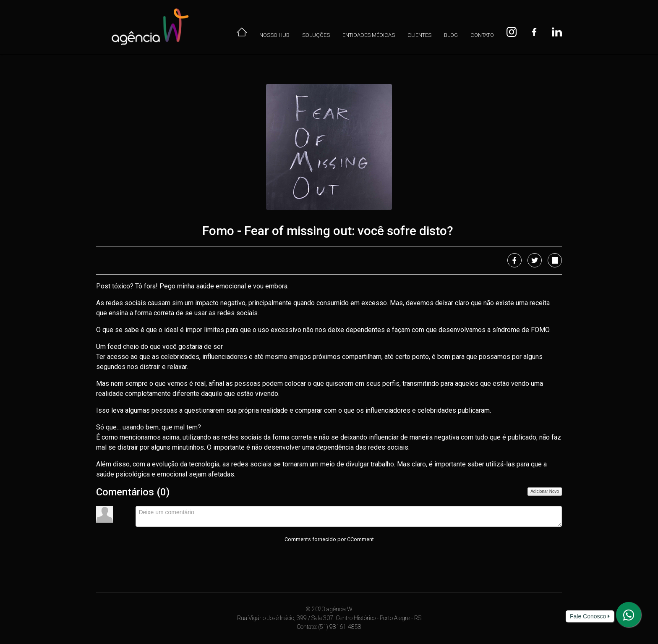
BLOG (451, 35)
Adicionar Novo (545, 491)
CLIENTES (419, 35)
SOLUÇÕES (316, 35)
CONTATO (482, 35)
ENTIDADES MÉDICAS (369, 35)
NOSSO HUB (274, 35)
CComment (360, 539)
